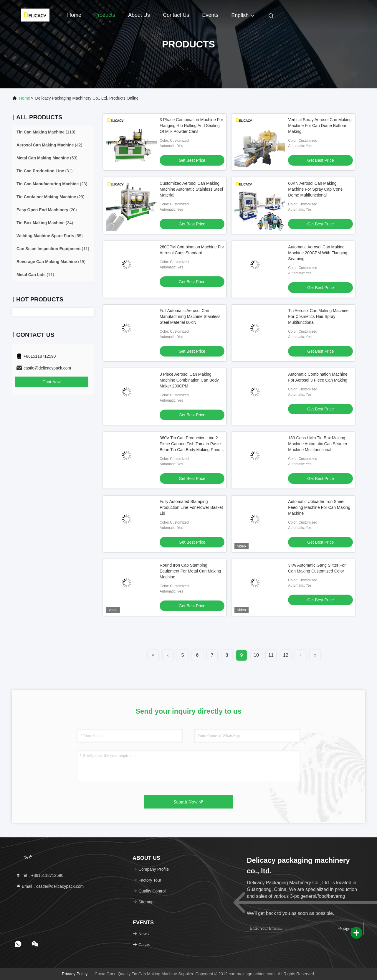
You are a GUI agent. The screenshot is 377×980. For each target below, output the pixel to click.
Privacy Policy (75, 974)
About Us (139, 15)
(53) (47, 158)
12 (286, 655)
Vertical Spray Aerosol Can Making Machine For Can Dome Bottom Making (320, 126)
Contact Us (176, 15)
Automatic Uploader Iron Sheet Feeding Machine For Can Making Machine (319, 507)
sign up (346, 928)
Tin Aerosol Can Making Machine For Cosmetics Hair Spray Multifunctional (318, 316)
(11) (53, 249)
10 (256, 655)
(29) (51, 197)
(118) (46, 132)
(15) (51, 262)
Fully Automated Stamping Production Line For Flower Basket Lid (191, 507)
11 (271, 655)
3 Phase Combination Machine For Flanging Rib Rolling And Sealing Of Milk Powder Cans (191, 126)
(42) (49, 145)
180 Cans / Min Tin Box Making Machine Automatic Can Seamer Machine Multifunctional (318, 444)
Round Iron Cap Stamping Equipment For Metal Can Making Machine (190, 571)
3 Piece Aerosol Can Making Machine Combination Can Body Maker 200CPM (189, 380)
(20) (47, 210)
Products (105, 15)
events (210, 15)
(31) (44, 171)
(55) (50, 236)
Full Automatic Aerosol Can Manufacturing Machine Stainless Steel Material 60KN (190, 316)
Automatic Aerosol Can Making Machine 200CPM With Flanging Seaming (318, 253)
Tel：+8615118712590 (40, 875)
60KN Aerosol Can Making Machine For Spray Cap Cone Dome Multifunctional (315, 189)
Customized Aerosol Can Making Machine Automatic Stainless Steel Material (191, 189)
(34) (45, 223)
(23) (52, 184)
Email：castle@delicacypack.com (50, 886)
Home (74, 15)
